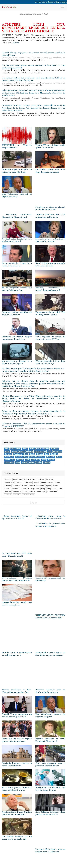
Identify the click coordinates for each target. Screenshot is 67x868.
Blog (43, 489)
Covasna (8, 454)
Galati (32, 454)
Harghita (54, 454)
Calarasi (29, 451)
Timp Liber (52, 489)
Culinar (19, 482)
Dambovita (18, 454)
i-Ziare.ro (9, 7)
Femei (36, 482)
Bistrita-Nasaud (42, 449)
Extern (57, 482)
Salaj (27, 460)
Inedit (24, 486)
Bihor (32, 449)
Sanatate (50, 479)
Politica (41, 479)
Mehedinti (50, 457)
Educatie (17, 495)
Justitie (16, 486)
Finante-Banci (28, 495)
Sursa (16, 43)
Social (7, 489)
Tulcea (24, 462)
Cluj (49, 451)
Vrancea (46, 462)
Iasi (26, 457)
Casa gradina (34, 489)
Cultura (23, 489)
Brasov (14, 451)
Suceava (51, 460)
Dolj (26, 454)
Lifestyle (28, 482)
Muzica (15, 489)
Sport (48, 486)
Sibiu (44, 460)
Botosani (54, 449)
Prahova (20, 460)
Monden (8, 495)
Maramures (40, 457)
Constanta (57, 451)
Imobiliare (18, 479)
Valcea (32, 462)
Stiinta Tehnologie (37, 492)
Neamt (7, 460)
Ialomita (19, 457)
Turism (8, 486)
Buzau (22, 451)
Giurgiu (40, 454)
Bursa (55, 486)
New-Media (9, 482)
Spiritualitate (30, 479)
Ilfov (31, 457)
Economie (17, 492)
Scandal (8, 479)
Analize (8, 492)
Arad (12, 449)
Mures (59, 457)
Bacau (25, 449)
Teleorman (9, 462)
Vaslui (39, 462)
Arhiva (33, 503)
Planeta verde (47, 482)
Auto (25, 492)
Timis (17, 462)
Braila (7, 451)
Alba (6, 449)
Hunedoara (9, 457)
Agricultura (52, 492)
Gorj (46, 454)
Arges (18, 449)
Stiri (60, 489)
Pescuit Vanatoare (36, 486)
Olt (13, 460)
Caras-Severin (40, 451)
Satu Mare (36, 460)
